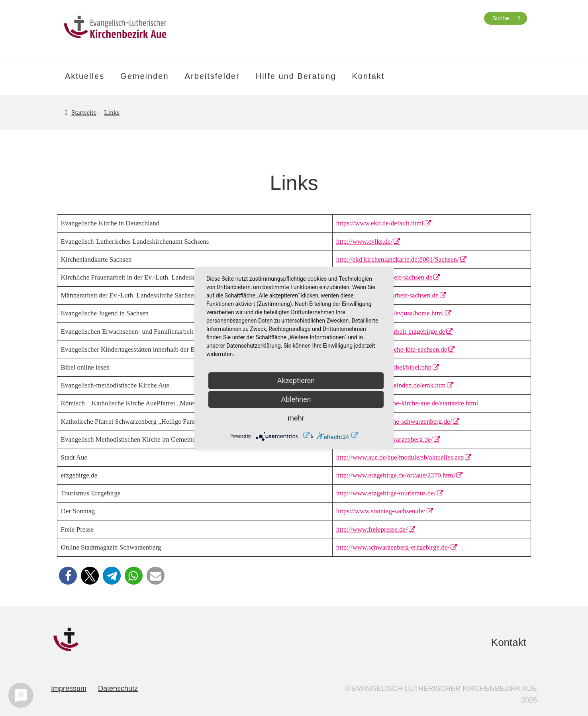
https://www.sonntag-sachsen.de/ (381, 511)
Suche (501, 18)
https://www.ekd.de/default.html (380, 223)
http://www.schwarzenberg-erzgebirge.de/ (393, 547)
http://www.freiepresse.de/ (372, 529)
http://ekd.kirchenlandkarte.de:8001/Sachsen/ (398, 259)
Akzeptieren (296, 380)
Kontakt (368, 76)
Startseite (84, 112)
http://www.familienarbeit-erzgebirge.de (391, 332)
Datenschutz (118, 689)
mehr (296, 418)
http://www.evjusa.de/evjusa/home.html (390, 313)
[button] (68, 576)
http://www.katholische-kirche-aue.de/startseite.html (407, 403)
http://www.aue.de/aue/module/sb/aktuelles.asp (400, 457)
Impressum (69, 689)
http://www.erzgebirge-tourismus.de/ (386, 493)
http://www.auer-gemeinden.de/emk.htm (391, 385)
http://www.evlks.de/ (365, 242)
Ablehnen (296, 399)
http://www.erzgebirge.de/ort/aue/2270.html (396, 475)
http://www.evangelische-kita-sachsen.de (392, 349)
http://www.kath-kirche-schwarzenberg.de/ (394, 422)
